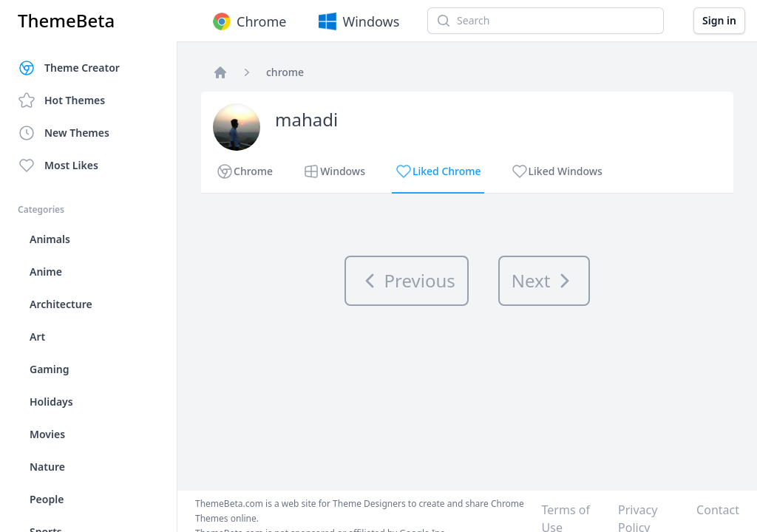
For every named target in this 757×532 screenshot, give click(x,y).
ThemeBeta (66, 21)
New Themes (64, 133)
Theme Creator (69, 68)
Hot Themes (61, 100)
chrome (285, 72)
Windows (357, 21)
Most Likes (58, 166)
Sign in (719, 20)
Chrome (248, 21)
